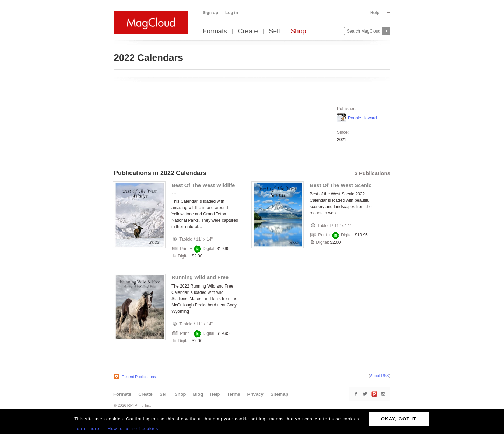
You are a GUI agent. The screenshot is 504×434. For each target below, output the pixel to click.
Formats (215, 31)
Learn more (87, 429)
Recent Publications (139, 377)
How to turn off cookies (133, 429)
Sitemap (279, 394)
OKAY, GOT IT (399, 419)
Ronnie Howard (362, 118)
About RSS (379, 376)
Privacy (255, 394)
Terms (233, 394)
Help (375, 13)
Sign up (210, 13)
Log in (232, 13)
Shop (298, 31)
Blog (198, 394)
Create (248, 31)
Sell (274, 31)
